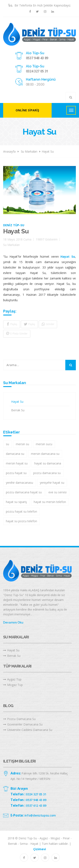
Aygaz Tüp (12, 679)
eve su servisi (58, 492)
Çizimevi (40, 849)
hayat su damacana (48, 463)
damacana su (15, 454)
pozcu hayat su (16, 473)
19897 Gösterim (47, 239)
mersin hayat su (17, 463)
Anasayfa (9, 151)
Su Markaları (29, 151)
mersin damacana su (45, 454)
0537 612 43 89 (36, 806)
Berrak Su (18, 410)
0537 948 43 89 (37, 58)
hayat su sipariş (16, 502)
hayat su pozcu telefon (21, 521)
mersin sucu (44, 444)
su (7, 444)
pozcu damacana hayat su (24, 492)
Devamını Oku (13, 622)
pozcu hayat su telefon (21, 511)
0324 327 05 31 (37, 71)
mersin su (22, 444)
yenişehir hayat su (52, 483)
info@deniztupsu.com (40, 815)
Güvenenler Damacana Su (23, 724)
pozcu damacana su (47, 473)
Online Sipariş (27, 110)
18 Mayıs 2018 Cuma (17, 239)
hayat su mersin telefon (50, 502)
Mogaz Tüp (13, 685)
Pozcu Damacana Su (19, 719)
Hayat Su (48, 151)
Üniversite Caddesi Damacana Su (28, 730)
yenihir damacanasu (19, 483)
